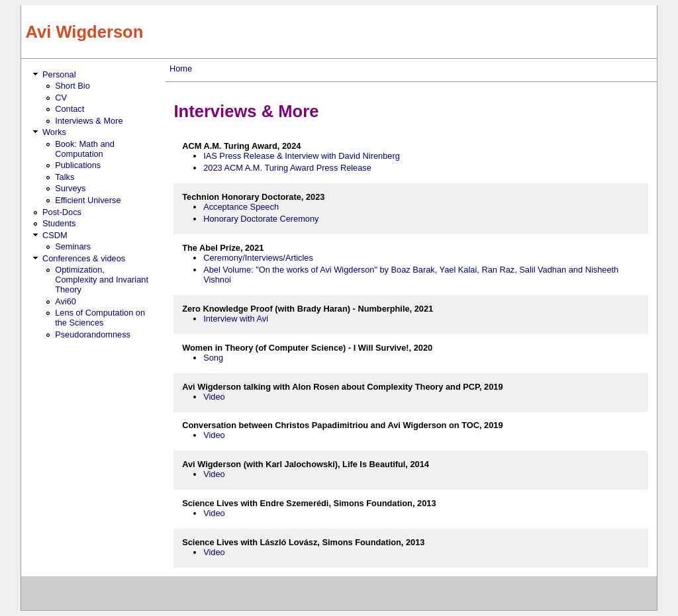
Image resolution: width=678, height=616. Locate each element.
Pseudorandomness (93, 334)
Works (54, 132)
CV (61, 98)
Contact (70, 109)
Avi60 (66, 301)
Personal (59, 74)
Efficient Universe (88, 200)
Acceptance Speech (241, 207)
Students (59, 223)
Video (214, 397)
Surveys (70, 188)
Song (213, 358)
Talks (65, 177)
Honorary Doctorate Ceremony (261, 219)
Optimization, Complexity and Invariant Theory (102, 280)
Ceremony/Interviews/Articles (258, 258)
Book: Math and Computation (85, 149)
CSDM (55, 235)
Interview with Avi (236, 319)
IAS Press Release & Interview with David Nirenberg (302, 156)
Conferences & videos (84, 258)
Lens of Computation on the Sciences (100, 318)
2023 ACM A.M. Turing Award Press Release (287, 168)
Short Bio (73, 86)
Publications (78, 165)
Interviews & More (89, 121)
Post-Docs (62, 212)
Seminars (73, 246)
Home (181, 68)
